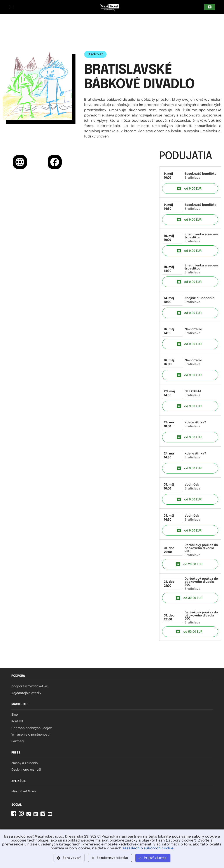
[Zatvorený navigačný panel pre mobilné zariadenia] (12, 7)
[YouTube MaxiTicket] (51, 815)
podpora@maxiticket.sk (29, 686)
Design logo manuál (26, 770)
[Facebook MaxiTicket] (15, 815)
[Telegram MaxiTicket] (44, 815)
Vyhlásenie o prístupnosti (30, 735)
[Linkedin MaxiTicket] (37, 815)
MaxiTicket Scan (24, 791)
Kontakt (17, 721)
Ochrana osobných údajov (31, 728)
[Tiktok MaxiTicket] (30, 815)
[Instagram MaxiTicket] (22, 815)
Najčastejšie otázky (26, 693)
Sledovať (95, 54)
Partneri (17, 741)
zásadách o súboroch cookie (148, 848)
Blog (15, 715)
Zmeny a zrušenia (25, 763)
